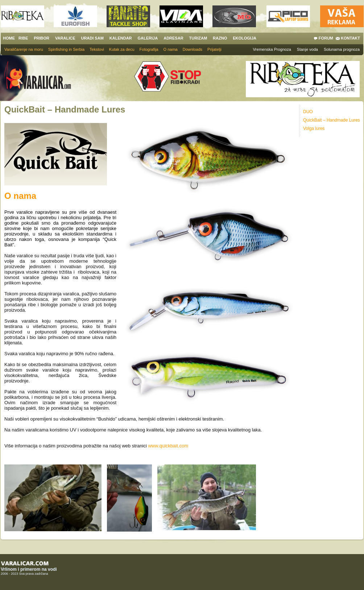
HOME (9, 38)
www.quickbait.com (168, 446)
